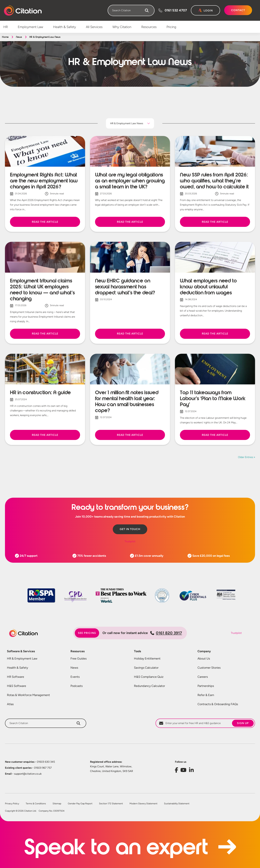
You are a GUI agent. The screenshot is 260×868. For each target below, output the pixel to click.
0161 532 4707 (176, 10)
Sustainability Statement (177, 804)
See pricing (87, 633)
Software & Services (21, 651)
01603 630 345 (30, 762)
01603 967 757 (28, 768)
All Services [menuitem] (94, 27)
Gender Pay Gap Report (80, 804)
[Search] (147, 10)
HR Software (16, 677)
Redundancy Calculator (149, 686)
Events (75, 677)
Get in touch (130, 529)
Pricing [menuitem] (171, 27)
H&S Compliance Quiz (149, 677)
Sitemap (57, 804)
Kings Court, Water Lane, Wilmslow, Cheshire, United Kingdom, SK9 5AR (112, 769)
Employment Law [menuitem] (30, 27)
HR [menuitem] (6, 27)
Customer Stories (209, 668)
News (19, 37)
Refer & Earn (206, 695)
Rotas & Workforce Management (28, 695)
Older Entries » (246, 457)
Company (204, 651)
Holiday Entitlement (147, 659)
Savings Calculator (146, 668)
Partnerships (206, 686)
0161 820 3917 (166, 633)
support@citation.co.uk (23, 774)
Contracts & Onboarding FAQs (218, 704)
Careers (203, 677)
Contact (238, 10)
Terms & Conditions (36, 804)
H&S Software (16, 686)
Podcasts (77, 686)
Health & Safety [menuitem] (65, 27)
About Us (204, 659)
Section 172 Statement (111, 804)
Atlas (10, 704)
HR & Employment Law (22, 659)
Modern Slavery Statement (143, 804)
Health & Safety (17, 668)
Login (208, 11)
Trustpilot (130, 541)
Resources (78, 651)
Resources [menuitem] (149, 27)
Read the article (45, 222)
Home (5, 37)
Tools (137, 651)
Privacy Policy (12, 804)
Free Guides (79, 659)
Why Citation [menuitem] (122, 27)
